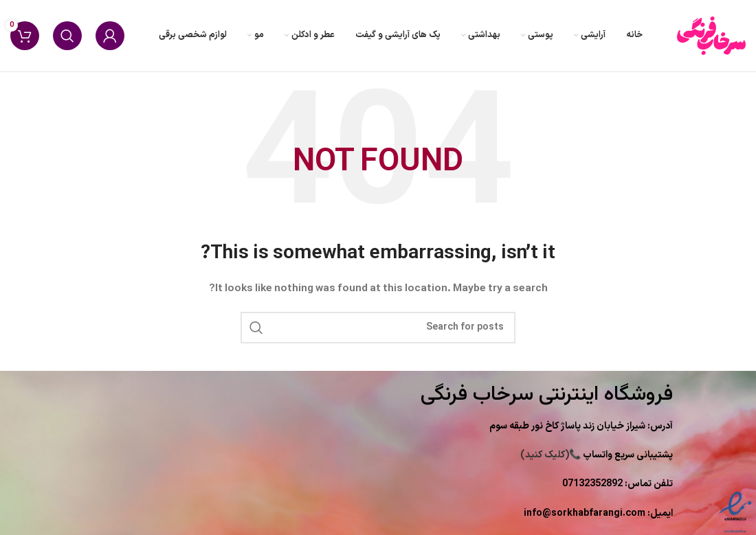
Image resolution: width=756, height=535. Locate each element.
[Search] (67, 36)
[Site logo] (711, 35)
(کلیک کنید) (597, 455)
